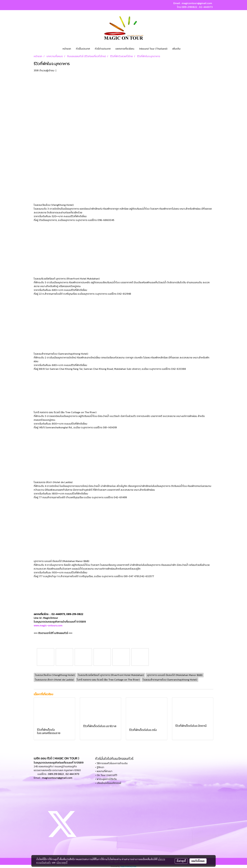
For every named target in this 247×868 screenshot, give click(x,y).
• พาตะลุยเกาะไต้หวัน (106, 779)
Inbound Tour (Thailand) (153, 49)
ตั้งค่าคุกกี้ (181, 861)
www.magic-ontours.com (48, 625)
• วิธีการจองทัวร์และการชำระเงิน (111, 763)
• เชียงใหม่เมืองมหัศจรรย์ (108, 783)
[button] (186, 49)
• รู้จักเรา (100, 767)
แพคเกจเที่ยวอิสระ (125, 49)
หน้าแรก (67, 49)
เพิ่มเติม (176, 49)
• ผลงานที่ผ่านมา (104, 771)
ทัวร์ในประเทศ (83, 49)
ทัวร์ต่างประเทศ (103, 49)
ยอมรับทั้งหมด (198, 861)
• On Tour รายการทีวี (106, 775)
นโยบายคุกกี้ (62, 862)
